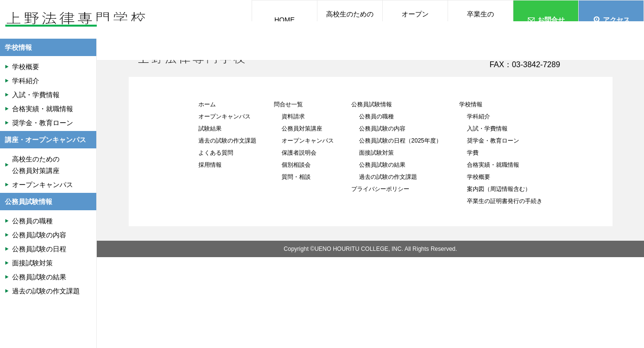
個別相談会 (296, 165)
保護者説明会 (299, 153)
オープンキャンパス (225, 116)
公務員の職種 (376, 116)
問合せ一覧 (288, 104)
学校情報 (471, 104)
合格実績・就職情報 (493, 165)
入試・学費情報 (487, 129)
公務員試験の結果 (382, 165)
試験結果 (210, 129)
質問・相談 (296, 177)
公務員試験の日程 (39, 249)
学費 (473, 153)
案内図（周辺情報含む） (499, 189)
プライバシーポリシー (380, 189)
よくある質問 (216, 153)
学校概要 (479, 177)
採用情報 (210, 165)
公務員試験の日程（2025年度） (400, 141)
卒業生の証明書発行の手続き (505, 201)
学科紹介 (479, 116)
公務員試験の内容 (382, 129)
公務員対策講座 (302, 129)
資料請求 (293, 116)
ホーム (207, 104)
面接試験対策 (376, 153)
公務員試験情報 (372, 104)
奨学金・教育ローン (493, 141)
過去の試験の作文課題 (227, 141)
